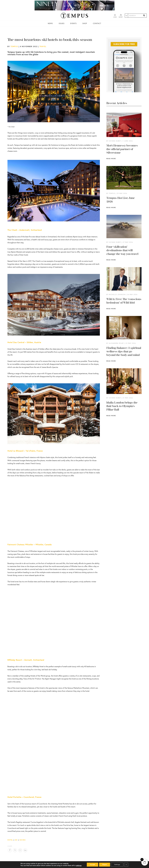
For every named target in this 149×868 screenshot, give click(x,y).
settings (79, 866)
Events (73, 23)
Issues (62, 23)
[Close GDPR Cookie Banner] (126, 865)
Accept (92, 865)
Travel (43, 46)
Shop (85, 23)
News (50, 23)
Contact (97, 23)
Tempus (14, 46)
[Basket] (121, 16)
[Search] (144, 16)
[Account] (115, 16)
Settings (117, 865)
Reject (105, 865)
